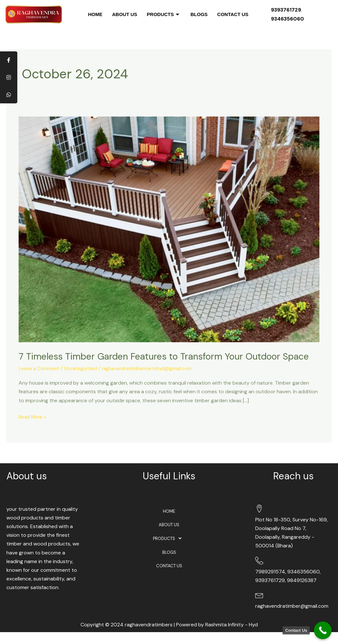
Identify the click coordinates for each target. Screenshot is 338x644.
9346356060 (287, 19)
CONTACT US (233, 14)
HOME (95, 14)
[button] (169, 552)
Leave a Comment (40, 381)
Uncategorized (83, 381)
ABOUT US (124, 14)
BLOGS (199, 14)
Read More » (33, 428)
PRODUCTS (164, 14)
